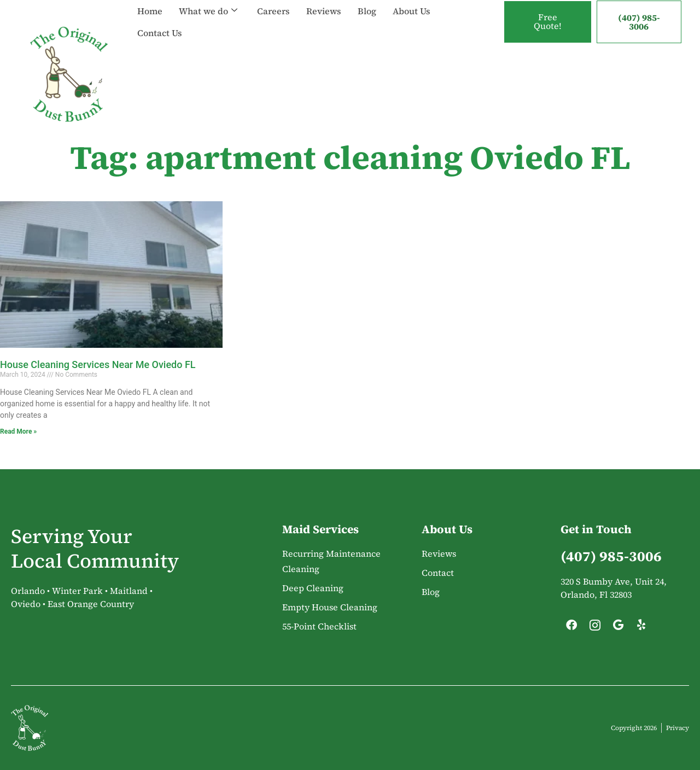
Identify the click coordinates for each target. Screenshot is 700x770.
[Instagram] (595, 628)
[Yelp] (641, 628)
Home (150, 11)
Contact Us (160, 33)
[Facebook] (571, 628)
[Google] (618, 628)
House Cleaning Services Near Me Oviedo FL (98, 364)
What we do (208, 11)
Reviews (324, 11)
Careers (273, 11)
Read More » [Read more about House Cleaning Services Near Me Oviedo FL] (18, 431)
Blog (367, 11)
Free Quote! (548, 22)
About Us (412, 11)
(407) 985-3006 (639, 22)
